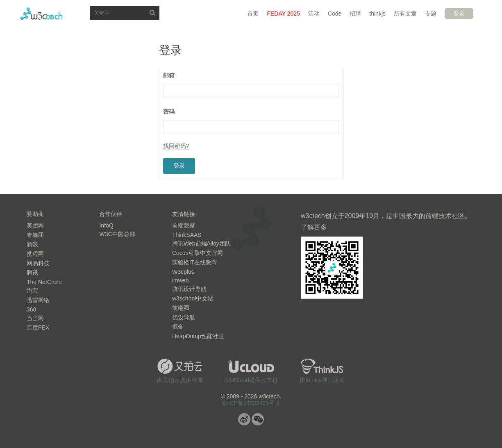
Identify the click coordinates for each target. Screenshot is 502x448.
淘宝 (32, 291)
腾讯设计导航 (189, 289)
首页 (253, 14)
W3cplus (183, 272)
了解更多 (314, 227)
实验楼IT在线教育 (195, 262)
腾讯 (32, 273)
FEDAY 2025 (283, 14)
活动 (314, 14)
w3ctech (42, 14)
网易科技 (38, 263)
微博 (244, 419)
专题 (431, 14)
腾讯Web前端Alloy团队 (201, 243)
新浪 (32, 244)
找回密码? (176, 146)
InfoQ (106, 225)
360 (31, 309)
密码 (169, 111)
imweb (180, 280)
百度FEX (38, 327)
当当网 (35, 318)
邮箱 (169, 75)
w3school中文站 (193, 298)
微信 (258, 419)
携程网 (35, 254)
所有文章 (405, 14)
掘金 (178, 327)
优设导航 (184, 317)
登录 (459, 14)
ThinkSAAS (187, 235)
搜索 (152, 13)
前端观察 (184, 225)
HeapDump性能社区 (198, 336)
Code (335, 14)
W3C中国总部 (117, 234)
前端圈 (181, 308)
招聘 (355, 14)
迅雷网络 (38, 300)
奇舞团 (35, 235)
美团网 (35, 225)
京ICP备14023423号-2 (251, 403)
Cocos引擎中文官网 (198, 253)
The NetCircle (44, 282)
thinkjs (377, 14)
